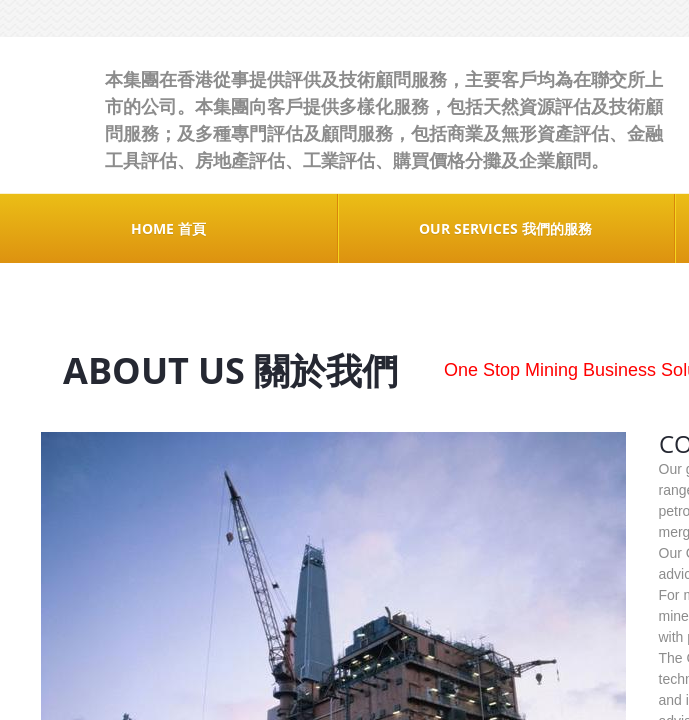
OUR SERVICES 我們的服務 (505, 228)
